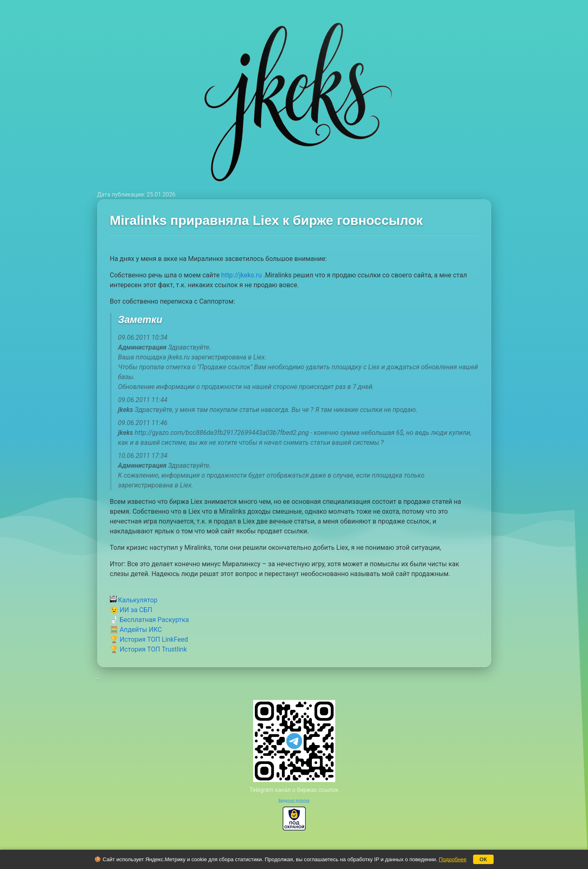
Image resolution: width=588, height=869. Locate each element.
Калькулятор (134, 600)
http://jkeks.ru (241, 275)
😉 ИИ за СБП (131, 610)
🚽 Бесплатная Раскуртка (150, 620)
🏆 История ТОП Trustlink (149, 649)
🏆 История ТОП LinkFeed (149, 639)
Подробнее (453, 859)
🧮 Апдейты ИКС (136, 630)
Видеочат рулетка (294, 800)
